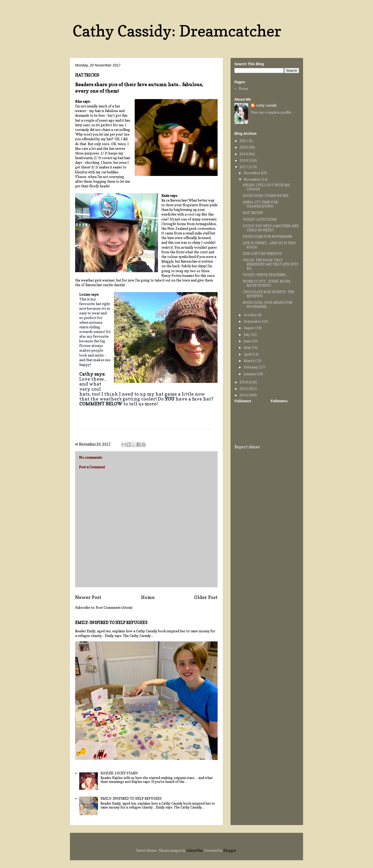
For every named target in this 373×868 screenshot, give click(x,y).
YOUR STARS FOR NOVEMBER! (267, 236)
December (252, 173)
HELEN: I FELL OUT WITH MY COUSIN (266, 187)
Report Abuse (247, 447)
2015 (244, 389)
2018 (244, 160)
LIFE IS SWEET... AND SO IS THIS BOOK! (269, 245)
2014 (244, 395)
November (253, 179)
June (248, 341)
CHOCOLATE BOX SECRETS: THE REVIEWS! (268, 294)
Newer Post (88, 597)
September (253, 321)
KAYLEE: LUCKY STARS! (119, 773)
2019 (244, 154)
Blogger (230, 850)
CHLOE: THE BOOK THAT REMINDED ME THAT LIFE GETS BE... (271, 264)
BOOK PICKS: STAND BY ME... (267, 196)
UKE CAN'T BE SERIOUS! (262, 254)
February (251, 367)
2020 (244, 147)
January (250, 374)
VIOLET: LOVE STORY (260, 219)
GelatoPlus (195, 850)
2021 (244, 141)
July (247, 335)
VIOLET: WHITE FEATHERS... (265, 275)
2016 (244, 382)
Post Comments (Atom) (114, 607)
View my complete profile (271, 112)
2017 (244, 167)
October (251, 315)
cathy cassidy (266, 105)
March (249, 361)
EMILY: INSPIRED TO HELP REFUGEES (111, 623)
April (248, 354)
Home (148, 597)
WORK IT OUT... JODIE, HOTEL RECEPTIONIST (267, 283)
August (250, 328)
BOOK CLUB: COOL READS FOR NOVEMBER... (267, 305)
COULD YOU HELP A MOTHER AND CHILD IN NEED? (271, 228)
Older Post (206, 597)
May (248, 347)
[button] (211, 435)
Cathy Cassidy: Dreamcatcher (177, 31)
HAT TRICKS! (253, 213)
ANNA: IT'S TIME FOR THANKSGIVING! (260, 204)
